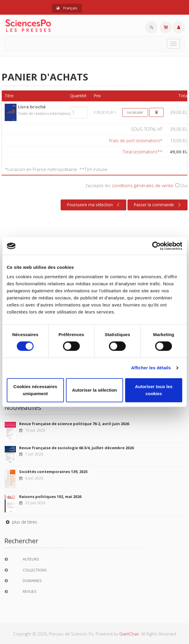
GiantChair (129, 634)
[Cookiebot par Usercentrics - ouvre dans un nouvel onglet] (156, 246)
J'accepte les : (137, 185)
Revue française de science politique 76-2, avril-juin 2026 (74, 424)
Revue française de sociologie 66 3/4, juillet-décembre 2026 (76, 448)
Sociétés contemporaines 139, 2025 (53, 472)
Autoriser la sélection (95, 390)
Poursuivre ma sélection (94, 205)
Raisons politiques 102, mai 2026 (50, 497)
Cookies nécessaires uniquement (35, 390)
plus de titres (21, 522)
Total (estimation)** (143, 152)
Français (67, 8)
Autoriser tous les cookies (154, 390)
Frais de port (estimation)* (136, 140)
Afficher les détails (151, 368)
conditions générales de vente (142, 185)
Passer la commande (158, 205)
